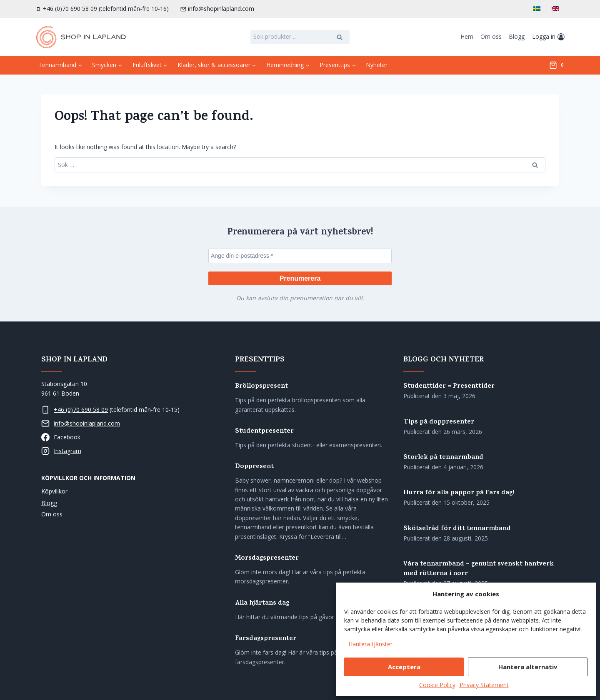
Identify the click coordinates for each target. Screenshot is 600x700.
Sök (340, 38)
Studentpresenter (264, 432)
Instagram (67, 451)
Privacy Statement (484, 685)
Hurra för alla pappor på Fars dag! (459, 494)
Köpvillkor (54, 492)
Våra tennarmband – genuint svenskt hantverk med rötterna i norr (479, 569)
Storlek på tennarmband (443, 458)
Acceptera (404, 667)
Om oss (491, 36)
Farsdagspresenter (266, 639)
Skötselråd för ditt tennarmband (457, 529)
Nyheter (377, 65)
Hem (467, 36)
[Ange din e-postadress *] (300, 255)
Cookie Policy (437, 685)
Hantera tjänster (370, 644)
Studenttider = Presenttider (449, 387)
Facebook (67, 437)
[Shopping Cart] (558, 65)
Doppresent (254, 467)
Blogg (517, 36)
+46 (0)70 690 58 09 (81, 410)
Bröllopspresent (261, 387)
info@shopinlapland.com (87, 423)
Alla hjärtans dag (262, 604)
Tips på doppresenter (439, 422)
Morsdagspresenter (267, 559)
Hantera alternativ (528, 667)
